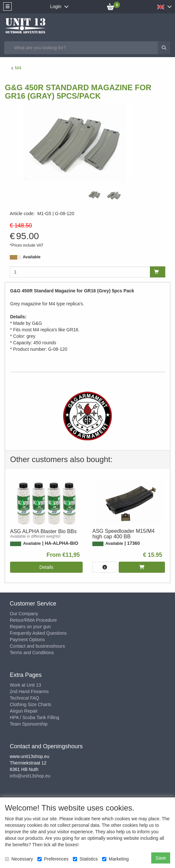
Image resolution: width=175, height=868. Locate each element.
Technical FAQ (24, 698)
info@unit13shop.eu (30, 776)
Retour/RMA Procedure (33, 620)
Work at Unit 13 (25, 685)
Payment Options (27, 640)
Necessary (19, 859)
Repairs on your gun (30, 627)
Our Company (24, 614)
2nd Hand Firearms (29, 691)
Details (46, 567)
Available (32, 257)
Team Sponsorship (29, 724)
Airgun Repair (24, 711)
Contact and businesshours (37, 646)
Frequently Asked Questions (38, 633)
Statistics (85, 859)
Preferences (53, 859)
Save (161, 858)
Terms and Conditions (32, 653)
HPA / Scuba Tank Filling (34, 717)
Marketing (115, 859)
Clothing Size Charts (31, 704)
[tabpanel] (94, 195)
